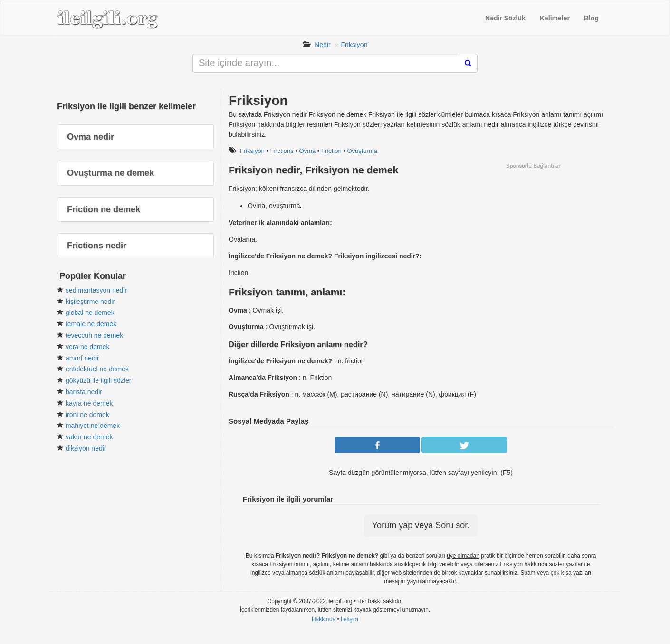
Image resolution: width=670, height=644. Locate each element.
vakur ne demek (89, 437)
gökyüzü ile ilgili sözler (99, 380)
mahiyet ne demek (93, 426)
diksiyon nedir (86, 448)
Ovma (308, 151)
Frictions (282, 151)
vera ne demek (88, 347)
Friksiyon (354, 45)
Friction (331, 151)
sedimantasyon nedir (96, 290)
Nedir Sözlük (505, 18)
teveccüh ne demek (94, 335)
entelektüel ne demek (97, 369)
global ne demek (90, 313)
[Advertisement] (533, 236)
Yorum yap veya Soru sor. (421, 525)
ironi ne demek (87, 415)
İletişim (349, 619)
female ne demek (91, 324)
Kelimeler (555, 18)
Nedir (322, 45)
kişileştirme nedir (90, 302)
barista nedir (84, 392)
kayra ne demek (89, 403)
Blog (591, 18)
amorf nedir (82, 358)
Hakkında (324, 619)
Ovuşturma (362, 151)
